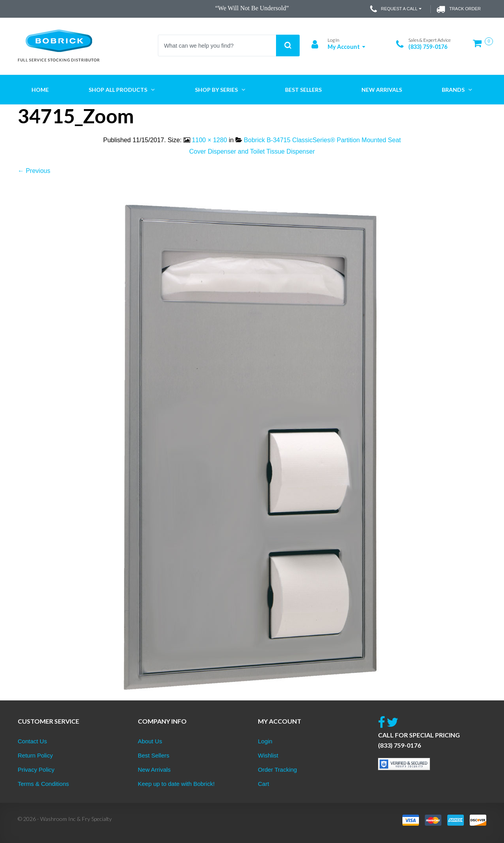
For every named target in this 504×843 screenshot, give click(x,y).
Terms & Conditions (43, 784)
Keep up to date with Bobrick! (176, 784)
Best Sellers (154, 755)
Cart (263, 784)
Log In (334, 40)
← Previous (34, 171)
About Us (150, 741)
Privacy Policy (36, 770)
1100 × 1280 (209, 140)
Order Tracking (277, 770)
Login (265, 741)
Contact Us (32, 741)
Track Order (459, 9)
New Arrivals (154, 770)
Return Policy (35, 755)
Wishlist (268, 755)
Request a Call (397, 9)
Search (288, 45)
